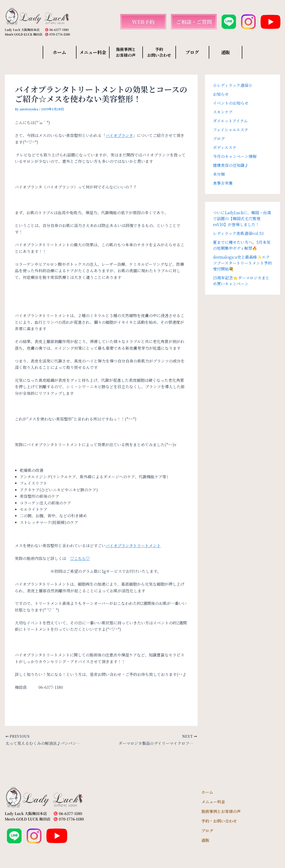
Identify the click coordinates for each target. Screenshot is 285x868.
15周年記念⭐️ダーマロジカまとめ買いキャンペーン (241, 281)
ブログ (192, 52)
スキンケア (223, 112)
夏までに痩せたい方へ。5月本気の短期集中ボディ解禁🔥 (242, 245)
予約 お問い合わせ (159, 52)
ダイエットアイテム (230, 121)
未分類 (219, 174)
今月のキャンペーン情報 (235, 156)
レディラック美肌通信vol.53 (238, 233)
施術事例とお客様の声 (221, 811)
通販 (226, 52)
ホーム (59, 52)
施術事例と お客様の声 (126, 52)
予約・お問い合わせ (219, 821)
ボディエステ (225, 147)
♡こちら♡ (80, 558)
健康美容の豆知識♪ (231, 165)
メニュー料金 (93, 52)
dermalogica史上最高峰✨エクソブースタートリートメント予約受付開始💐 (242, 263)
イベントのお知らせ (231, 103)
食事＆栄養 (223, 183)
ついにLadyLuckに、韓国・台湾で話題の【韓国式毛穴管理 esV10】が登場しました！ (242, 219)
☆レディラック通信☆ (233, 85)
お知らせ (221, 94)
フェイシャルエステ (231, 130)
